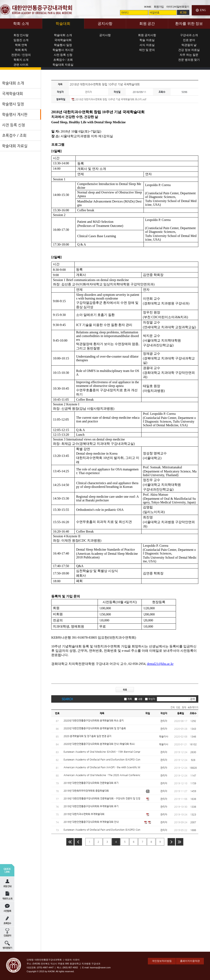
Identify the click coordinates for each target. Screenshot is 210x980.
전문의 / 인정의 (21, 55)
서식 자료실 (147, 45)
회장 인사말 (21, 35)
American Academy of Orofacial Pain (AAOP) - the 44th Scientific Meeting (102, 767)
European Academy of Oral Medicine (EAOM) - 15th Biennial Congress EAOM (102, 752)
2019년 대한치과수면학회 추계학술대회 (84, 814)
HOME (148, 7)
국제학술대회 (63, 40)
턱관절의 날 (189, 45)
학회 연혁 (21, 45)
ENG (203, 10)
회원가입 (159, 7)
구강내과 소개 (189, 35)
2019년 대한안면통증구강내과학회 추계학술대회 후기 (91, 806)
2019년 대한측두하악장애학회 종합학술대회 (86, 791)
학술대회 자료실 (63, 65)
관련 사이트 (21, 65)
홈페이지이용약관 (190, 961)
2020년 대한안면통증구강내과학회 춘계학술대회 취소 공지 (94, 720)
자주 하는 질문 (189, 55)
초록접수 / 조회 (63, 60)
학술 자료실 (147, 40)
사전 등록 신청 (63, 55)
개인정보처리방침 (162, 961)
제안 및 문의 (147, 50)
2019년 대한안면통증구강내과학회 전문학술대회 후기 (91, 783)
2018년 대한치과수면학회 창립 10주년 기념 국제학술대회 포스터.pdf (111, 99)
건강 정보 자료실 (189, 50)
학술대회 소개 (63, 35)
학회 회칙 (21, 50)
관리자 (88, 92)
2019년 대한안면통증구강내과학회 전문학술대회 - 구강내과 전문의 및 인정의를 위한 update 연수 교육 (102, 799)
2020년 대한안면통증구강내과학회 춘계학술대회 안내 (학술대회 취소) (99, 744)
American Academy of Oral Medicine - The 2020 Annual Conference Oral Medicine (102, 775)
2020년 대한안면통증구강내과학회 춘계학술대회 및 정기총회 (95, 728)
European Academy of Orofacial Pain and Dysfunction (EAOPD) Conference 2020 (102, 760)
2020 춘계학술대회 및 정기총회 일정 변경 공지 (87, 736)
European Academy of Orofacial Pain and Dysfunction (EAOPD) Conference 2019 (102, 830)
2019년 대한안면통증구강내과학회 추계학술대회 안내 (91, 822)
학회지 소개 (21, 60)
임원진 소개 (21, 40)
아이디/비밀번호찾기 (178, 7)
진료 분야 (189, 40)
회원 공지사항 (147, 35)
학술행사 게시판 (63, 50)
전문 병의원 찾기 (189, 60)
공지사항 (105, 35)
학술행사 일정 (63, 45)
